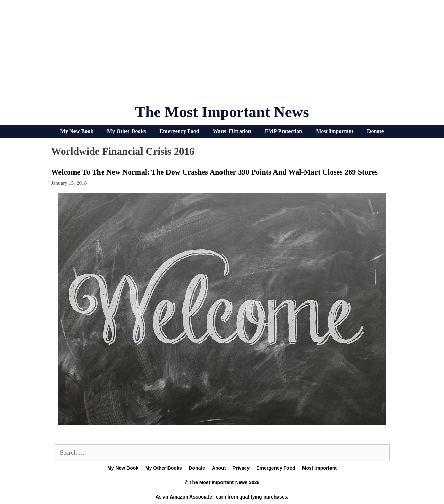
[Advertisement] (222, 55)
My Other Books (126, 131)
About (219, 468)
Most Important (335, 131)
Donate (375, 131)
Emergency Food (179, 131)
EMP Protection (284, 131)
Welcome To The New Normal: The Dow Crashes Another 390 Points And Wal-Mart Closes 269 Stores (215, 172)
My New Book (77, 131)
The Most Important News (222, 112)
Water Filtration (232, 131)
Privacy (241, 468)
